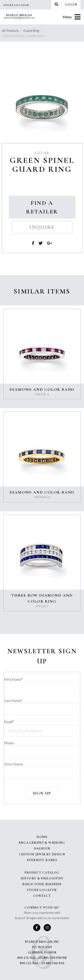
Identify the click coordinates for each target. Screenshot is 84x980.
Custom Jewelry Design (42, 854)
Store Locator (16, 5)
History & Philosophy (42, 878)
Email (9, 722)
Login (71, 5)
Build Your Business (42, 884)
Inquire (42, 227)
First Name (13, 679)
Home (42, 837)
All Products (12, 30)
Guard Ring (33, 30)
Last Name (13, 700)
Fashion (42, 849)
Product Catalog (42, 873)
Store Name (14, 764)
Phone (9, 743)
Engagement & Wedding (42, 843)
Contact (42, 896)
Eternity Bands (42, 860)
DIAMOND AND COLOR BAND (42, 389)
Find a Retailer (42, 207)
